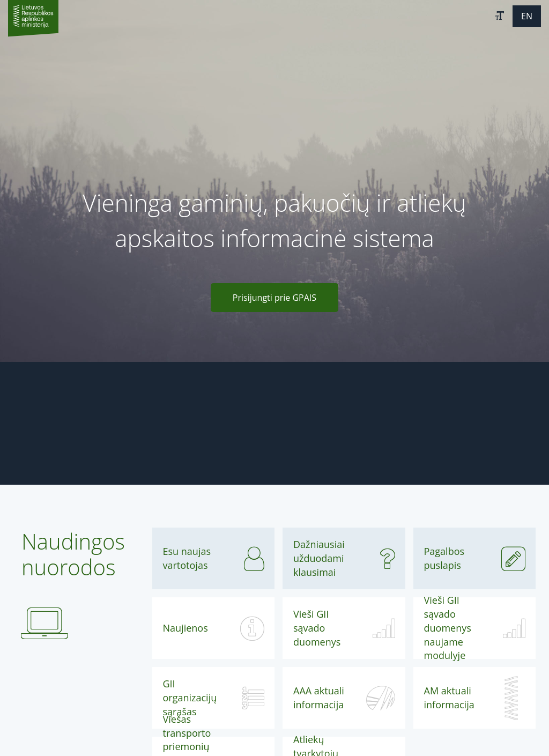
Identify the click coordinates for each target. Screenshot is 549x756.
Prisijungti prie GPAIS (274, 298)
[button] (500, 16)
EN (527, 16)
